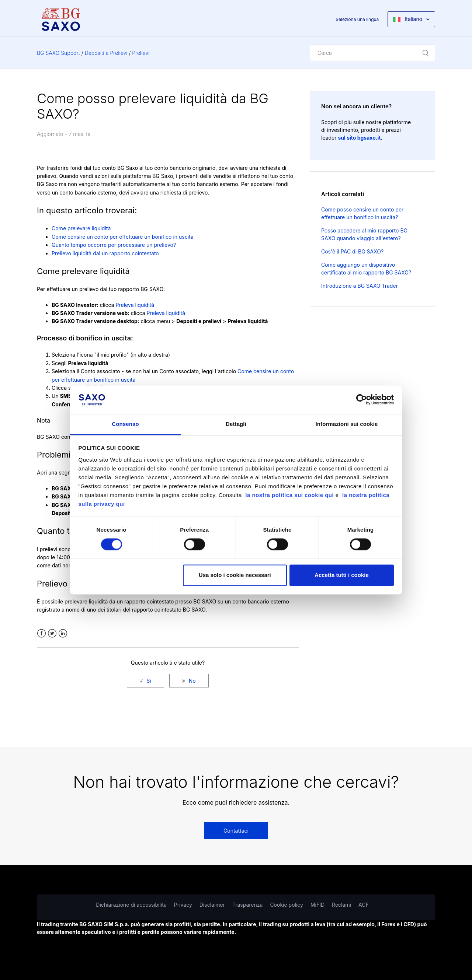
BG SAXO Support (58, 53)
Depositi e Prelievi (106, 53)
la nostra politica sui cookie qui (290, 495)
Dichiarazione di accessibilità (131, 905)
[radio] (145, 681)
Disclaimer (212, 905)
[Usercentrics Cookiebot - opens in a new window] (362, 400)
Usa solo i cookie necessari (235, 575)
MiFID (317, 905)
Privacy (183, 905)
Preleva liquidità (135, 305)
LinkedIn (63, 633)
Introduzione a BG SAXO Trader (360, 286)
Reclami (341, 905)
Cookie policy (287, 905)
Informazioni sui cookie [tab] (347, 424)
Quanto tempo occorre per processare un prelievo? (114, 245)
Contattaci (236, 831)
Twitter (52, 633)
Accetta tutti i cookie (342, 575)
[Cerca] (372, 53)
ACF (364, 905)
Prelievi (141, 53)
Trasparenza (247, 905)
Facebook (41, 633)
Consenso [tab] (125, 424)
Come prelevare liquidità (81, 228)
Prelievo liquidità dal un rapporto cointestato (105, 253)
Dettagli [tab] (236, 424)
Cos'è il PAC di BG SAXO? (352, 251)
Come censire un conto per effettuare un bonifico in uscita (123, 237)
